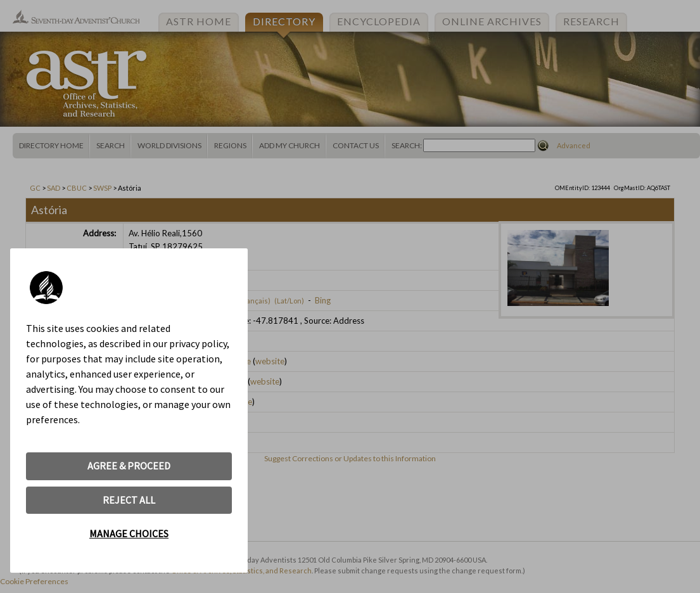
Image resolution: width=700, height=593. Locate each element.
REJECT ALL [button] (129, 500)
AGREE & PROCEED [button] (129, 466)
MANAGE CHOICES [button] (129, 533)
